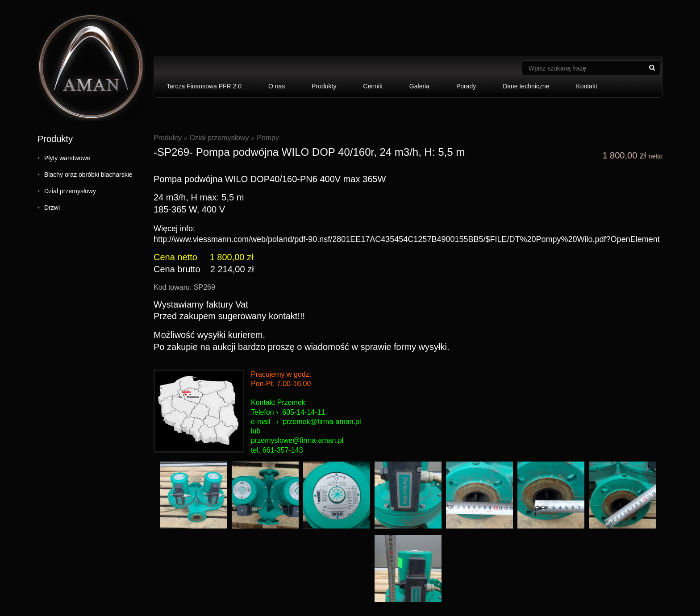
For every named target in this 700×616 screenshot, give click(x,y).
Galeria (419, 86)
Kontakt (586, 86)
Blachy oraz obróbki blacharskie (88, 175)
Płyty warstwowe (67, 158)
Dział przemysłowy (70, 191)
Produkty (324, 86)
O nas (277, 86)
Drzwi (52, 208)
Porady (466, 86)
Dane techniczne (526, 86)
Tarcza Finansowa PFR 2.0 (204, 86)
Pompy (268, 138)
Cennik (373, 86)
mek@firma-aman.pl (329, 422)
